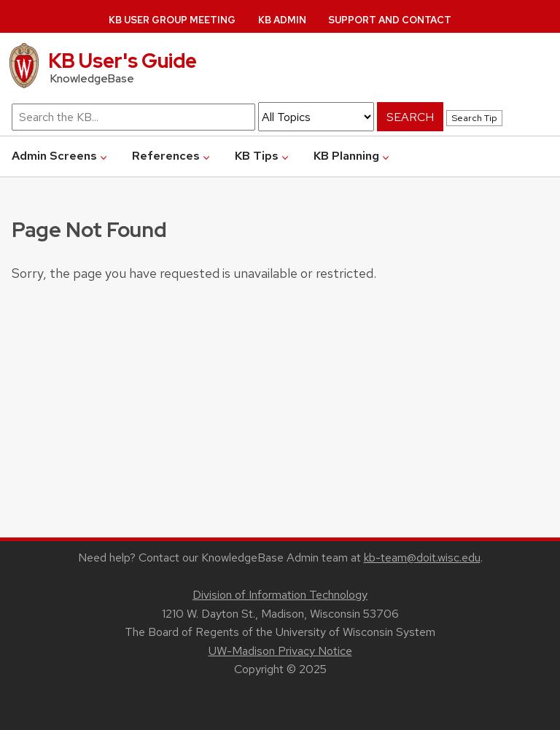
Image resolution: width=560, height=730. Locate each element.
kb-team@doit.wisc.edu (422, 558)
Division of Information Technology (280, 595)
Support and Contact (390, 20)
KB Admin (282, 20)
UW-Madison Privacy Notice (280, 651)
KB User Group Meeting (172, 20)
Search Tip (474, 118)
